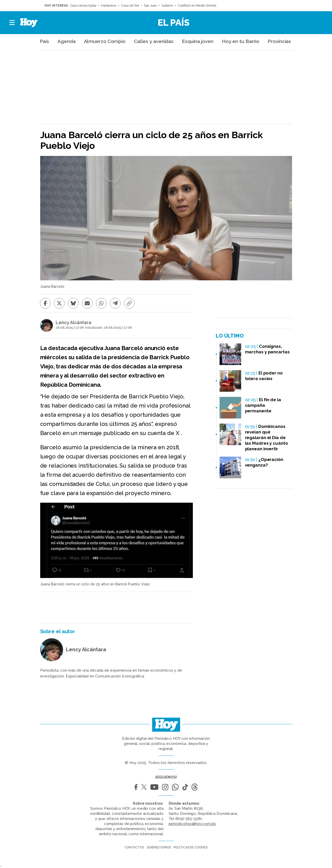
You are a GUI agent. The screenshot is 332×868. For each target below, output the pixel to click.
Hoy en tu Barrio (241, 41)
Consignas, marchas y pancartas (267, 349)
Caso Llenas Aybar (83, 6)
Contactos (134, 847)
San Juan (150, 6)
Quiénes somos (159, 847)
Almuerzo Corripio (105, 41)
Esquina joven (198, 41)
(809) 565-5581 (189, 819)
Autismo (167, 6)
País (45, 41)
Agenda (66, 41)
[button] (12, 23)
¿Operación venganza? (264, 462)
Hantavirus (109, 6)
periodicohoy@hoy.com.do (192, 824)
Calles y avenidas (154, 41)
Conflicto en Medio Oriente (197, 6)
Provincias (279, 41)
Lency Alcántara (74, 323)
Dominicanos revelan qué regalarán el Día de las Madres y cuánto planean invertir (266, 438)
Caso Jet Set (130, 6)
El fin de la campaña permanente (263, 405)
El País (174, 22)
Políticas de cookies (190, 847)
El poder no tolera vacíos (264, 376)
